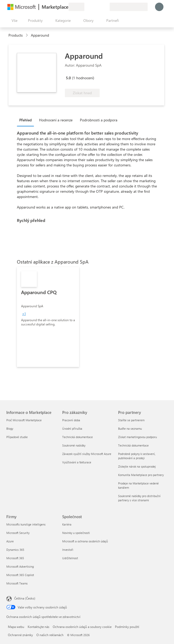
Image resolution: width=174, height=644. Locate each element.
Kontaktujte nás (38, 627)
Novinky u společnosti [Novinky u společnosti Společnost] (76, 533)
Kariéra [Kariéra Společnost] (67, 524)
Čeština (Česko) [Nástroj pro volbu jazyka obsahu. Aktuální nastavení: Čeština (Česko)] (25, 598)
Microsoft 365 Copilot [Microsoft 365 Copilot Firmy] (20, 575)
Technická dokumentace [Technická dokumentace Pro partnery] (133, 445)
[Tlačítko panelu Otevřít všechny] (13, 21)
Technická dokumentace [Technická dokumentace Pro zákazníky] (78, 437)
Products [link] (16, 35)
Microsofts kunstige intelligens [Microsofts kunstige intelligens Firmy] (26, 524)
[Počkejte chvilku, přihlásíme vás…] (159, 7)
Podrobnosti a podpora (99, 120)
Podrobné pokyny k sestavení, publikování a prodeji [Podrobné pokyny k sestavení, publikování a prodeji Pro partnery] (137, 456)
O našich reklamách (50, 635)
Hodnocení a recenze (56, 120)
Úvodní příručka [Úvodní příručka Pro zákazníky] (72, 428)
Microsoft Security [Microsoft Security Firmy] (18, 533)
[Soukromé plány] (105, 7)
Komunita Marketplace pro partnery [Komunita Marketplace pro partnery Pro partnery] (141, 475)
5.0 (68, 78)
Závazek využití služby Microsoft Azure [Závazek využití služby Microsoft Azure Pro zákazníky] (87, 454)
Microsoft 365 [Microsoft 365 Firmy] (15, 558)
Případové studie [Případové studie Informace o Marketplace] (17, 437)
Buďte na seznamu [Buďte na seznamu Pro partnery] (130, 428)
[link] (48, 317)
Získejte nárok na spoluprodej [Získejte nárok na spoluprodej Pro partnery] (137, 466)
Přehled (25, 120)
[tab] (27, 120)
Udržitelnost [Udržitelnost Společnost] (70, 558)
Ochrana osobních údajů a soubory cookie (82, 627)
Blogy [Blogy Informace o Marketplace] (10, 428)
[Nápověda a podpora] (93, 7)
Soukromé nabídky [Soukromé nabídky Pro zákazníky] (74, 445)
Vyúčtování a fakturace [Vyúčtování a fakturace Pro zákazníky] (77, 462)
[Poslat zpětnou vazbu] (86, 7)
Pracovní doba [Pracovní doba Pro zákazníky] (71, 420)
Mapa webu (16, 627)
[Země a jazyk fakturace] (129, 7)
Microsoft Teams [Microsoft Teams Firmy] (17, 583)
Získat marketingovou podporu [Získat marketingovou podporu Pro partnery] (137, 437)
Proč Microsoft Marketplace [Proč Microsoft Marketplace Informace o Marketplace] (24, 420)
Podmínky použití (127, 627)
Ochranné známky (20, 635)
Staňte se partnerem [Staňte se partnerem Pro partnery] (131, 420)
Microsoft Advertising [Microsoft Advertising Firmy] (20, 566)
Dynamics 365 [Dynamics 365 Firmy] (15, 550)
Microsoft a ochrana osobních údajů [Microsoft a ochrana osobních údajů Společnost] (85, 541)
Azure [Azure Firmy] (10, 541)
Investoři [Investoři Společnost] (68, 550)
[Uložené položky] (99, 7)
